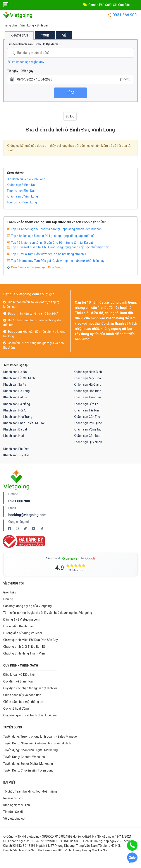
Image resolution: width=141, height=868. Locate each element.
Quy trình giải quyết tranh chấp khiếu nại (30, 715)
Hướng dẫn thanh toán (18, 626)
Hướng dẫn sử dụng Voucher (23, 633)
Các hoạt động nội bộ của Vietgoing (28, 606)
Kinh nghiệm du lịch (17, 805)
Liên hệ (8, 599)
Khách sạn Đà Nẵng (17, 404)
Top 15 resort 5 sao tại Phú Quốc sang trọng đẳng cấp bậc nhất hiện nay (60, 247)
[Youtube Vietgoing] (34, 528)
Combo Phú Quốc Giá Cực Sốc (109, 5)
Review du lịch (13, 798)
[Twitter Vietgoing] (26, 528)
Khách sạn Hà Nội (15, 372)
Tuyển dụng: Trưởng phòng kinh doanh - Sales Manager (40, 737)
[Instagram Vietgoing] (18, 528)
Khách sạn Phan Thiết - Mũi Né (24, 423)
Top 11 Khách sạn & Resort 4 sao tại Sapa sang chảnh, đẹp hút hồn (56, 229)
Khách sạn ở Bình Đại (21, 185)
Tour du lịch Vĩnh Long (22, 202)
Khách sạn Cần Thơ (87, 417)
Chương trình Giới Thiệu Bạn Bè (24, 647)
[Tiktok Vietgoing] (42, 528)
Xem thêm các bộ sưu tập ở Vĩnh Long (36, 267)
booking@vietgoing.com (27, 515)
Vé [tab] (64, 35)
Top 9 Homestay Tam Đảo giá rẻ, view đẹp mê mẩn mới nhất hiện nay (58, 261)
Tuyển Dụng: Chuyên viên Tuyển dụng (28, 770)
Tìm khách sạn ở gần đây (26, 62)
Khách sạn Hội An (15, 410)
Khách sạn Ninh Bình (88, 372)
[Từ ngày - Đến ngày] (70, 80)
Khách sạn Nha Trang (18, 417)
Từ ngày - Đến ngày (20, 71)
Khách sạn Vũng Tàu (88, 429)
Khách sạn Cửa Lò (86, 404)
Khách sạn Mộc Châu (88, 378)
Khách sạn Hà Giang (88, 385)
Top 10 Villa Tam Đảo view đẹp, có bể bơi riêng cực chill (48, 254)
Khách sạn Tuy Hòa (16, 455)
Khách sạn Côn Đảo (87, 436)
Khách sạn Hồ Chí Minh (19, 378)
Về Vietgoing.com (15, 819)
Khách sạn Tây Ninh (87, 410)
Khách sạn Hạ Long (16, 391)
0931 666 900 (122, 15)
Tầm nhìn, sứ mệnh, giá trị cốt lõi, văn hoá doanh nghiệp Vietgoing (48, 613)
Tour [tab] (45, 35)
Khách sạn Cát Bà (15, 397)
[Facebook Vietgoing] (10, 528)
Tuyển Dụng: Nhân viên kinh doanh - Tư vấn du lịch (37, 743)
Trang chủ (10, 25)
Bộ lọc (70, 116)
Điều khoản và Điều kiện (19, 675)
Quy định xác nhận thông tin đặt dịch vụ (30, 688)
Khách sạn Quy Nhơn (88, 442)
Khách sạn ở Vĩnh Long (22, 196)
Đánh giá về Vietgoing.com (21, 619)
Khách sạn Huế (14, 436)
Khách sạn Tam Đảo (87, 397)
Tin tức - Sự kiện (14, 812)
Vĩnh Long (27, 25)
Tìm (70, 93)
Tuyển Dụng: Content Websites (24, 757)
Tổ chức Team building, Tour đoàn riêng (30, 791)
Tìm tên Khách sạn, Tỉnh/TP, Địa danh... (34, 44)
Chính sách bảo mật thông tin (23, 702)
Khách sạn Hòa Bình (87, 391)
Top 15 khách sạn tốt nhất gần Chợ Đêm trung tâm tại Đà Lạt (52, 243)
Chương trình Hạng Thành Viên (24, 653)
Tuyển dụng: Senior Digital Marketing (28, 764)
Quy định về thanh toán (19, 681)
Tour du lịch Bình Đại (21, 191)
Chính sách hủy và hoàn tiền (22, 695)
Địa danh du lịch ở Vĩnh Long (26, 179)
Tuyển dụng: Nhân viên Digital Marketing (30, 750)
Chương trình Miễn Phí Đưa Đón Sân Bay (31, 640)
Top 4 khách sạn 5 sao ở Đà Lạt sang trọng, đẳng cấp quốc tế (52, 236)
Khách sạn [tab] (19, 35)
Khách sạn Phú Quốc (88, 423)
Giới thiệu (10, 592)
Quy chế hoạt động (16, 709)
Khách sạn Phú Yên (16, 449)
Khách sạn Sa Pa (15, 385)
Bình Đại (43, 25)
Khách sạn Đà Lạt (15, 429)
